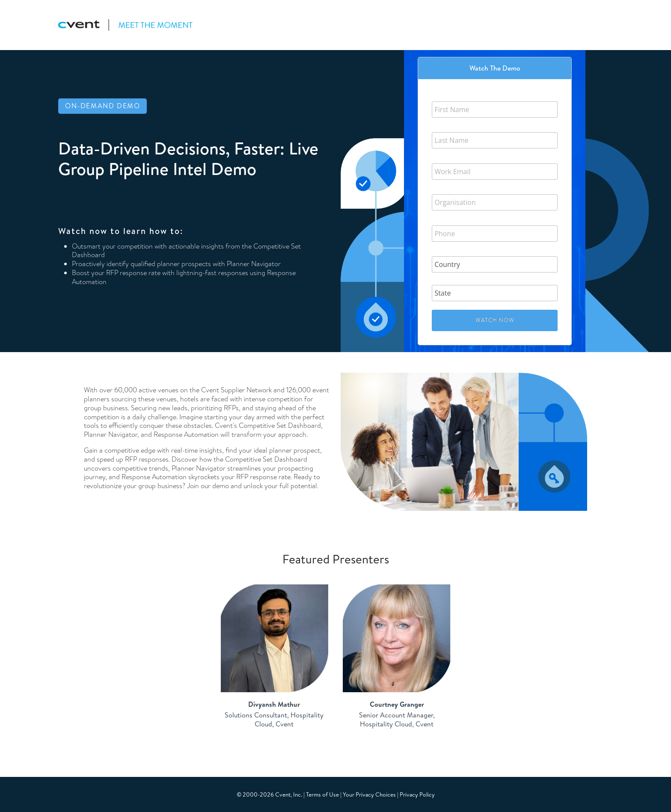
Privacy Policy (417, 794)
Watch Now (495, 320)
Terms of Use (322, 794)
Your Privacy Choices (369, 794)
